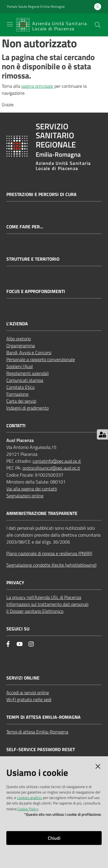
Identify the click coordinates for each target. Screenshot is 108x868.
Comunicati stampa (25, 380)
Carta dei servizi (21, 401)
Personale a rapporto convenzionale (41, 359)
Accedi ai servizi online (28, 692)
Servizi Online (23, 678)
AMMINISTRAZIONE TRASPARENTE (42, 513)
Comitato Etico (20, 387)
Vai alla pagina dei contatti (32, 489)
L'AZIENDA (17, 324)
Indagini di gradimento (28, 408)
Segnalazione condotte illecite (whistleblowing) (51, 565)
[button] (98, 25)
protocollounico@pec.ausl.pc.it (51, 468)
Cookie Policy (28, 809)
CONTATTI (16, 426)
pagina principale (37, 86)
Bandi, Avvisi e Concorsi (29, 352)
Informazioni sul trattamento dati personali (47, 604)
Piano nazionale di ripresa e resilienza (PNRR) (49, 553)
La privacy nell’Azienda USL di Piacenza (44, 597)
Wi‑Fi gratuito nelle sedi (29, 699)
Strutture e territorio (33, 259)
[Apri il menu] (10, 24)
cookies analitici (30, 798)
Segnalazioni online (25, 496)
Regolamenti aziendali (28, 373)
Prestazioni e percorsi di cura (41, 194)
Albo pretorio (19, 339)
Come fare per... (25, 227)
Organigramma (21, 346)
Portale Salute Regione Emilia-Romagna (36, 7)
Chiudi (54, 838)
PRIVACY (15, 583)
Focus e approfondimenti (36, 291)
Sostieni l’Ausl (20, 366)
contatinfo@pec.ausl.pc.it (57, 461)
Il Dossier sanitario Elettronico (35, 611)
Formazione (17, 394)
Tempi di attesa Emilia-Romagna (37, 732)
